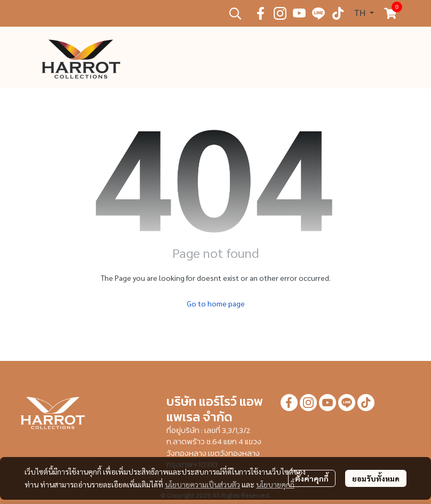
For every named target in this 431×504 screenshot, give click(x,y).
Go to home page (216, 303)
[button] (235, 13)
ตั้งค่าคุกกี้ (312, 478)
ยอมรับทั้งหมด (376, 478)
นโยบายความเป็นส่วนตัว (202, 484)
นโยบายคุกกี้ (275, 484)
